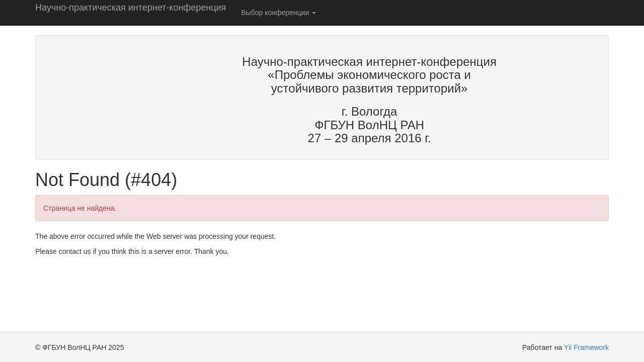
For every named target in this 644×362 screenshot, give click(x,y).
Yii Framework (586, 347)
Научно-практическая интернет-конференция (131, 8)
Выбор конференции (278, 13)
